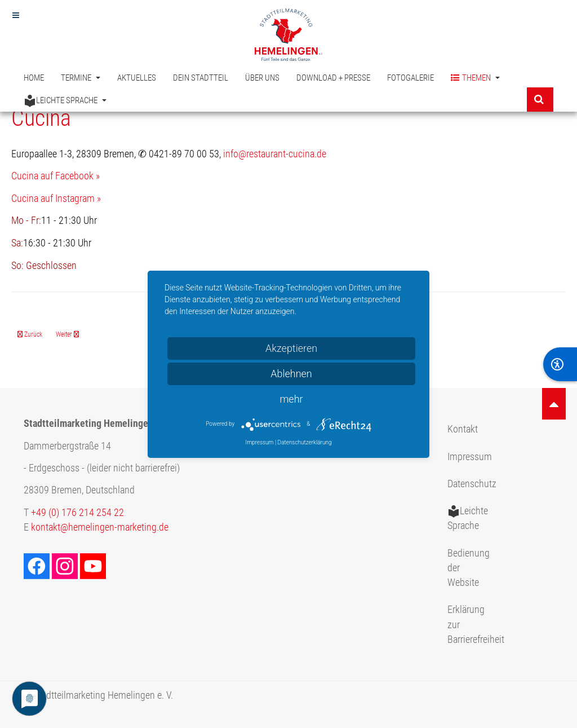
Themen (475, 78)
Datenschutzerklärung (305, 442)
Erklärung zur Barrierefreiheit (473, 625)
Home (34, 78)
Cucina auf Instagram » (56, 198)
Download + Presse (333, 78)
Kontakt (463, 429)
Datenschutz (472, 484)
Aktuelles (137, 78)
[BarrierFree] (560, 364)
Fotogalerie (410, 78)
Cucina (41, 118)
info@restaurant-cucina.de (275, 154)
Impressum (470, 457)
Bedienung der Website (469, 568)
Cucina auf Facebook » (56, 176)
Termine (81, 78)
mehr (291, 399)
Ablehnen (291, 374)
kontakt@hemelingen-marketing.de (100, 527)
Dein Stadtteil (201, 78)
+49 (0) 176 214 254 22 (77, 513)
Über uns (262, 78)
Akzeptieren (291, 348)
